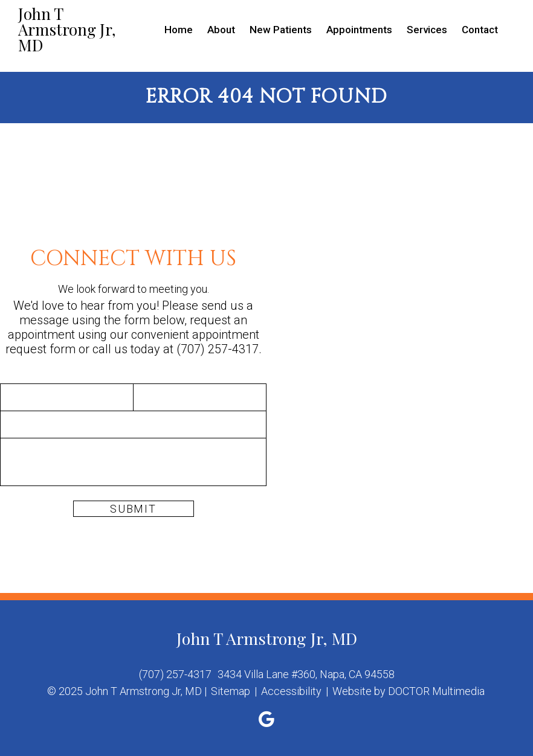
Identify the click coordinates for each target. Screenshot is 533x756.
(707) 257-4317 (218, 349)
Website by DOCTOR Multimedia (409, 691)
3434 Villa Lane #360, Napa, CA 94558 (306, 674)
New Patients (281, 30)
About (221, 30)
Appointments (359, 30)
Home (179, 30)
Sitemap (231, 691)
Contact (480, 30)
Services (427, 30)
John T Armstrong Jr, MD (67, 30)
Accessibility (291, 691)
